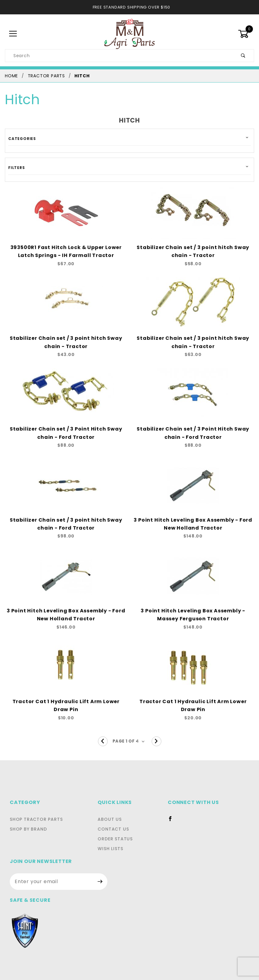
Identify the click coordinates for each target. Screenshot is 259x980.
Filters (16, 167)
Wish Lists (80, 841)
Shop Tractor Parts (35, 811)
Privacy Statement (68, 919)
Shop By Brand (28, 821)
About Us (79, 811)
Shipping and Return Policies (191, 919)
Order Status (84, 831)
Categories (20, 138)
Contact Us (81, 821)
